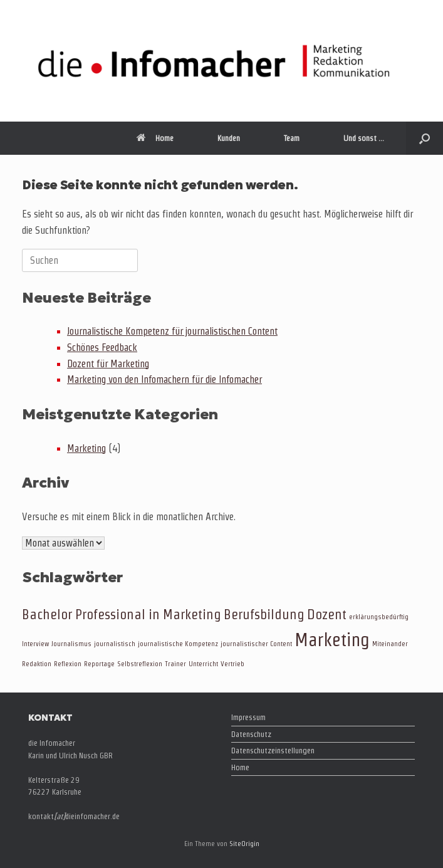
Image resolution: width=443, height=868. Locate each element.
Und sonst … (364, 138)
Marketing (86, 448)
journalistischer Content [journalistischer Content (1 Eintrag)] (256, 644)
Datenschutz (251, 734)
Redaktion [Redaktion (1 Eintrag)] (37, 664)
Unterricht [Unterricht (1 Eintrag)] (203, 664)
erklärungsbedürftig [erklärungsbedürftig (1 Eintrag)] (379, 617)
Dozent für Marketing (108, 364)
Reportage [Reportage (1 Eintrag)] (99, 664)
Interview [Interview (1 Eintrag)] (35, 644)
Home (155, 138)
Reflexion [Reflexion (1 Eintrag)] (68, 664)
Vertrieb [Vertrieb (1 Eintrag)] (232, 664)
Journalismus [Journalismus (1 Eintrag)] (71, 644)
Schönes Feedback (102, 348)
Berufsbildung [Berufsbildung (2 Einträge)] (264, 614)
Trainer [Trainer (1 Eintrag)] (175, 664)
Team (292, 138)
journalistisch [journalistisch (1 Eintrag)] (115, 644)
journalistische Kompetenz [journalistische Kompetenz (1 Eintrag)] (178, 644)
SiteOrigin (244, 844)
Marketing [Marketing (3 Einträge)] (332, 640)
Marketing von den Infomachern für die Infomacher (164, 379)
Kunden (229, 138)
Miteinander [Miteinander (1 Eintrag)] (390, 644)
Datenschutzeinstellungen (273, 750)
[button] (425, 138)
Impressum (248, 717)
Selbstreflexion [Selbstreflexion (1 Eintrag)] (140, 664)
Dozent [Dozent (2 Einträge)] (327, 614)
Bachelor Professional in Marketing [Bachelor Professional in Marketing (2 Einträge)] (122, 614)
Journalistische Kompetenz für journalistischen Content (172, 331)
